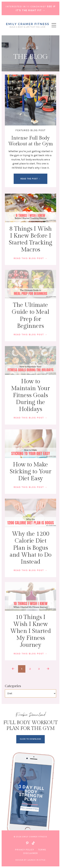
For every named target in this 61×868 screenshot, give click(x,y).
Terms (42, 850)
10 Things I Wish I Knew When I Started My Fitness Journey (31, 631)
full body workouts (32, 159)
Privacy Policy (24, 850)
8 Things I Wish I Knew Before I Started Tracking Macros (30, 239)
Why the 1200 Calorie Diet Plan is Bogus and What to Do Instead (30, 548)
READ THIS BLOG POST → (31, 258)
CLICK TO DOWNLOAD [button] (30, 739)
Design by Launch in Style (31, 860)
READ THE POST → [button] (31, 179)
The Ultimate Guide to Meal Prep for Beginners (30, 316)
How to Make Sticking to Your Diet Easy (31, 472)
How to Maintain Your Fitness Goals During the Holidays (30, 395)
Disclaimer (30, 853)
